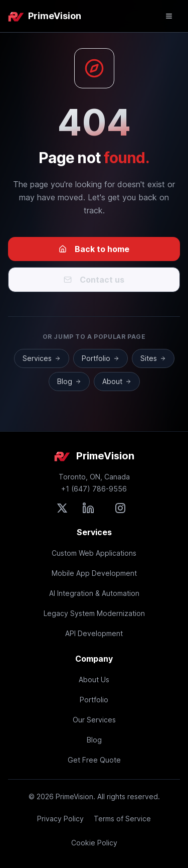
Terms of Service (122, 819)
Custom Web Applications (94, 553)
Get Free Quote (94, 760)
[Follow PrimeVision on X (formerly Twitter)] (62, 508)
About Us (94, 679)
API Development (94, 633)
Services (42, 358)
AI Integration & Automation (94, 593)
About (117, 381)
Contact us (94, 280)
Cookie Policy (94, 843)
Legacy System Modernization (94, 613)
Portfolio (101, 358)
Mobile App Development (94, 573)
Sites (153, 358)
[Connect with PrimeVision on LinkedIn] (88, 508)
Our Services (94, 720)
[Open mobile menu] (169, 16)
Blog (69, 381)
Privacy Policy (60, 819)
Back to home (94, 249)
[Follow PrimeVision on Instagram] (120, 508)
